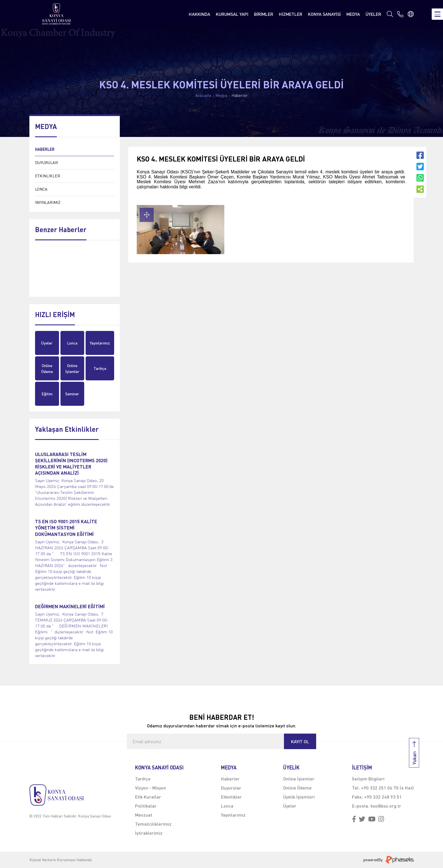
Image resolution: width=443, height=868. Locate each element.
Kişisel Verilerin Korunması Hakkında (61, 860)
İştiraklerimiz (149, 833)
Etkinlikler (231, 797)
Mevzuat (144, 815)
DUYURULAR (46, 163)
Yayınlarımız (100, 343)
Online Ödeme (47, 368)
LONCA (41, 189)
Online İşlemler (72, 368)
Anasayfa (203, 95)
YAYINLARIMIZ (48, 202)
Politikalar (146, 806)
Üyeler (47, 343)
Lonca (72, 343)
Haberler (240, 95)
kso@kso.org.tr (386, 806)
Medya (221, 95)
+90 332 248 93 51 (383, 797)
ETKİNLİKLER (48, 176)
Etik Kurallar (148, 797)
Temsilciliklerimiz (153, 824)
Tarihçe (100, 368)
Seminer (72, 394)
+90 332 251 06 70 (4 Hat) (387, 788)
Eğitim (47, 394)
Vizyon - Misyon (151, 788)
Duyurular (231, 788)
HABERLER (45, 149)
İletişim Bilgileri (368, 779)
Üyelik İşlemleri (299, 797)
